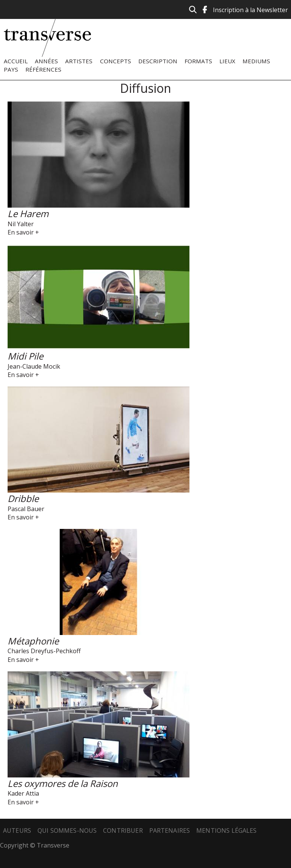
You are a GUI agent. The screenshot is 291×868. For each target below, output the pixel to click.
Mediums (256, 61)
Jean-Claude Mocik (34, 366)
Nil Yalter (21, 224)
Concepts (116, 61)
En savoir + (23, 232)
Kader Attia (23, 793)
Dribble (23, 498)
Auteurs (17, 830)
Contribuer (123, 830)
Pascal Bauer (26, 509)
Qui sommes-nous (67, 830)
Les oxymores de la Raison (63, 783)
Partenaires (170, 830)
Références (43, 69)
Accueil (16, 61)
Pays (11, 69)
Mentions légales (227, 830)
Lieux (227, 61)
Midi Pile (25, 356)
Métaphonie (33, 641)
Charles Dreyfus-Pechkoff (44, 651)
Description (158, 61)
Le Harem (28, 213)
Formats (198, 61)
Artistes (79, 61)
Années (46, 61)
